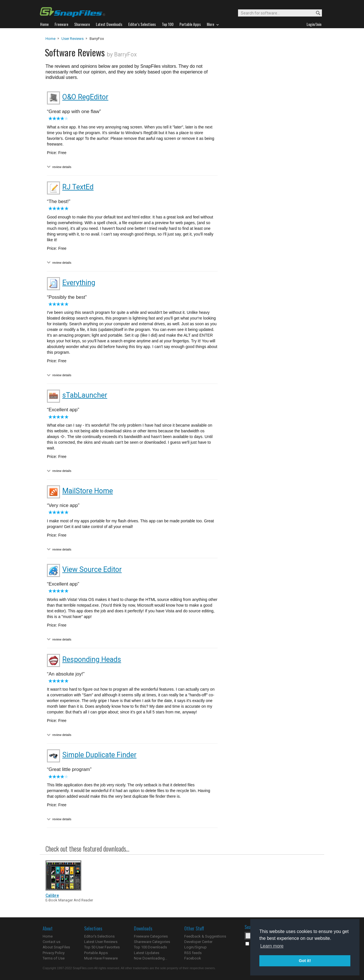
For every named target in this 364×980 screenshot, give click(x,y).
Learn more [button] (272, 946)
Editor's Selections (99, 936)
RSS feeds (193, 953)
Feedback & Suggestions (205, 936)
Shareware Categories (152, 942)
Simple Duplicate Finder (99, 755)
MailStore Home (88, 491)
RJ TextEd (78, 187)
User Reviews (73, 39)
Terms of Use (54, 958)
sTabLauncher (85, 395)
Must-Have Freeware (101, 958)
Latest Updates (147, 953)
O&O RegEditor (85, 97)
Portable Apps (96, 953)
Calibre (52, 895)
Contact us (51, 942)
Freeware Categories (151, 936)
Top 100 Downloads (150, 947)
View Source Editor (92, 569)
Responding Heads (92, 659)
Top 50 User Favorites (102, 947)
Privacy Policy (54, 953)
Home (50, 39)
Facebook (193, 958)
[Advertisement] (270, 152)
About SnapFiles (56, 947)
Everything (79, 283)
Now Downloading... (151, 958)
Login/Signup (196, 947)
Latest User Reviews (101, 942)
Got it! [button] (305, 961)
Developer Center (198, 942)
